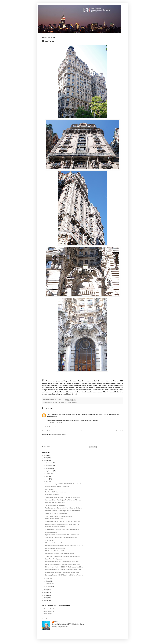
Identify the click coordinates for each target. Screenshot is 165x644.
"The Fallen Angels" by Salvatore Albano (59, 516)
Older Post (119, 431)
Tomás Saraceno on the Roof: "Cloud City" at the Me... (63, 521)
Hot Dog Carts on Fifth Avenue (55, 503)
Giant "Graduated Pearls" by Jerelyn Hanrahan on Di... (63, 564)
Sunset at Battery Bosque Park (55, 527)
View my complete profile (60, 627)
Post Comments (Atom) (59, 434)
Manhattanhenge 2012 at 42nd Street (57, 487)
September (49, 471)
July (47, 476)
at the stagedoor (49, 611)
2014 (46, 455)
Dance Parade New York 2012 (55, 519)
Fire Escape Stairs (51, 532)
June (47, 479)
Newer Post (46, 431)
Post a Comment (50, 427)
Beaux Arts (64, 402)
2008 (46, 598)
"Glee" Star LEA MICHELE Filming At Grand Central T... (63, 556)
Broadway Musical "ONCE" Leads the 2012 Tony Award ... (64, 575)
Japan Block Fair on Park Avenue (56, 513)
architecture (56, 402)
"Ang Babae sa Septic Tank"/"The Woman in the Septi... (63, 497)
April (47, 578)
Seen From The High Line (54, 559)
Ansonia (50, 402)
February (49, 584)
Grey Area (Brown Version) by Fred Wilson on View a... (63, 500)
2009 (46, 595)
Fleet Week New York (52, 495)
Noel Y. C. (57, 622)
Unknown (50, 412)
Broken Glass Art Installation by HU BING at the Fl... (62, 524)
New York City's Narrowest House (56, 492)
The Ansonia (49, 540)
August (48, 474)
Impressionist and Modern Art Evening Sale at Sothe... (63, 572)
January (48, 586)
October (48, 468)
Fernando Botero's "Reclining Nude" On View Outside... (63, 511)
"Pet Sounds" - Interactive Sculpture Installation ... (62, 538)
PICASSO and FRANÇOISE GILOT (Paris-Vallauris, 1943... (64, 567)
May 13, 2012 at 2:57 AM (55, 423)
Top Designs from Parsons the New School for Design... (63, 508)
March (48, 581)
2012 (46, 460)
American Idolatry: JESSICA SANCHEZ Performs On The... (64, 484)
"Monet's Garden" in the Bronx (55, 505)
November (49, 466)
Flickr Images (48, 614)
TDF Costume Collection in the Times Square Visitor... (63, 530)
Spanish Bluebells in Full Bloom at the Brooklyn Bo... (63, 535)
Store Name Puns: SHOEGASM (55, 548)
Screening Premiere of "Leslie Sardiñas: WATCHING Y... (63, 562)
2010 (46, 593)
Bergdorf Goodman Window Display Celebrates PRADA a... (65, 546)
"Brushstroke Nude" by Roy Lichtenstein (59, 543)
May (47, 482)
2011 (46, 590)
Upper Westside (72, 402)
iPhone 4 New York (50, 609)
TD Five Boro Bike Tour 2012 (55, 551)
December (49, 463)
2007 (46, 601)
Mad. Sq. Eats (50, 489)
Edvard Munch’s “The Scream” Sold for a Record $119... (64, 570)
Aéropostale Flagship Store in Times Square (60, 554)
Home (83, 431)
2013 (46, 458)
